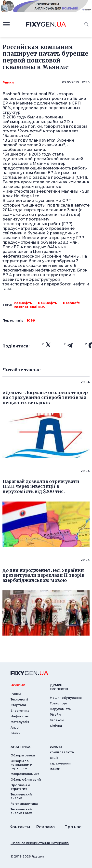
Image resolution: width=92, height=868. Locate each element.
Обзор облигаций (26, 779)
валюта (56, 747)
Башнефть (48, 303)
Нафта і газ (20, 716)
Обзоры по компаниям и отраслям (21, 765)
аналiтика (20, 747)
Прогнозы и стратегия (20, 787)
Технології (19, 699)
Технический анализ (21, 796)
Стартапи (18, 705)
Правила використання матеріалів (40, 843)
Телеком (57, 720)
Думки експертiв (59, 687)
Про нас (73, 827)
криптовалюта (62, 752)
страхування (60, 763)
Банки (16, 733)
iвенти (55, 769)
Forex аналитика (24, 804)
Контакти (20, 827)
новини (18, 685)
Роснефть (23, 303)
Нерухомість (60, 709)
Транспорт (59, 703)
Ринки (8, 82)
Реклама (45, 827)
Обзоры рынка (23, 755)
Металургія (20, 722)
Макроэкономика (25, 774)
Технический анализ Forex (21, 811)
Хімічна (56, 726)
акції (54, 758)
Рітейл (55, 715)
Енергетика (20, 711)
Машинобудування (66, 698)
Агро (15, 727)
